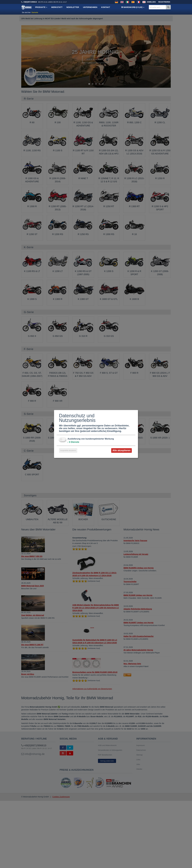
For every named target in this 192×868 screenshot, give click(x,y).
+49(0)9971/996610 (30, 2)
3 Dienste (73, 442)
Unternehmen (90, 7)
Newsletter (73, 7)
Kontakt (106, 7)
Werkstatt (57, 7)
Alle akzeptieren (122, 450)
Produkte (41, 7)
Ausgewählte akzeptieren (68, 451)
